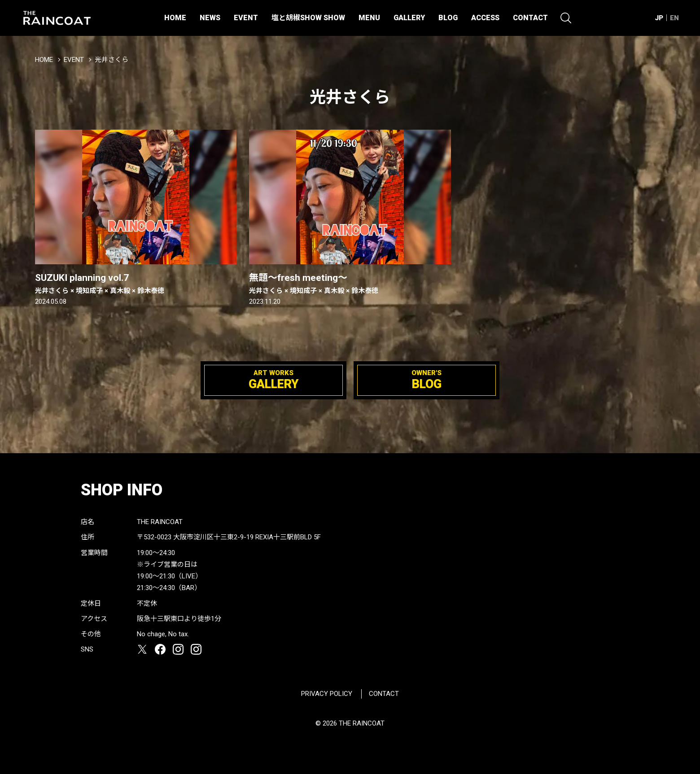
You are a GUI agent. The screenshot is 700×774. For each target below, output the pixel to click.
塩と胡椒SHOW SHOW (308, 18)
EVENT (246, 18)
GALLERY (409, 18)
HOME (175, 18)
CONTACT (530, 18)
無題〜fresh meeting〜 (350, 284)
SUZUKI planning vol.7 (136, 284)
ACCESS (485, 18)
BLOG (448, 18)
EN (674, 18)
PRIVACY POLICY (327, 694)
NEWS (210, 18)
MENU (369, 18)
